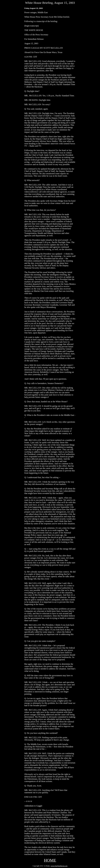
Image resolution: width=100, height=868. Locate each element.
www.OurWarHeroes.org (59, 866)
